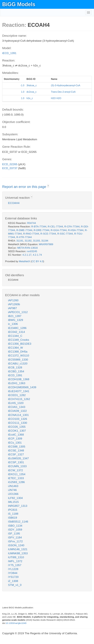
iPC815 (13, 510)
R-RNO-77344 (31, 234)
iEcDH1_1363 (17, 383)
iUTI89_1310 (16, 557)
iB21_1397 (15, 316)
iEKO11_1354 (17, 474)
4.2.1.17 (27, 255)
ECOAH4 (14, 203)
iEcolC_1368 (16, 435)
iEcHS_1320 (16, 403)
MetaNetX (25, 261)
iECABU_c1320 (18, 364)
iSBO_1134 (15, 526)
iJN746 (12, 490)
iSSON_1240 (16, 545)
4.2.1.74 (37, 255)
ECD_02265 (10, 164)
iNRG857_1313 (18, 506)
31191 (20, 241)
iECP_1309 (15, 439)
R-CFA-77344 (72, 227)
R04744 (31, 223)
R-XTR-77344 (24, 237)
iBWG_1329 (16, 320)
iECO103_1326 (18, 419)
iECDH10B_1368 (19, 379)
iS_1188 (13, 514)
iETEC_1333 (16, 478)
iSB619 (13, 518)
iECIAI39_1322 (17, 411)
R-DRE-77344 (42, 230)
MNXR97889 (46, 244)
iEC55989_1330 (18, 360)
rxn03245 (32, 251)
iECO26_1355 (17, 427)
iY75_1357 (15, 565)
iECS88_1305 (17, 447)
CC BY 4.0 (37, 261)
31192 (28, 241)
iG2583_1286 (16, 482)
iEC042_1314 (16, 332)
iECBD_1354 (16, 371)
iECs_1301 (15, 443)
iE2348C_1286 (17, 328)
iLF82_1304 (15, 498)
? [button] (48, 186)
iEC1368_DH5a (18, 352)
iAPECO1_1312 (18, 312)
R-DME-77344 (24, 230)
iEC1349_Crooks (19, 340)
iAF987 (12, 308)
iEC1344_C (15, 336)
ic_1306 (13, 324)
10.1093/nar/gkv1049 (16, 623)
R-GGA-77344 (59, 230)
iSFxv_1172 (15, 541)
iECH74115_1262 (19, 399)
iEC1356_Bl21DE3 (20, 344)
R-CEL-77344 (55, 227)
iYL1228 (13, 569)
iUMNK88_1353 (18, 553)
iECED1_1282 (17, 395)
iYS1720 (13, 577)
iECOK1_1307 (17, 431)
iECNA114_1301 (18, 415)
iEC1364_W (15, 348)
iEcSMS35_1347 (18, 458)
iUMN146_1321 (18, 549)
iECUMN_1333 (17, 466)
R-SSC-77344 (65, 234)
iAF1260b (14, 304)
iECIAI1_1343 (17, 407)
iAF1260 (13, 300)
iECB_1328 (15, 367)
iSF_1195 (14, 534)
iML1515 (13, 502)
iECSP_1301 (16, 462)
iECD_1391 (9, 53)
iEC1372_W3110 (19, 356)
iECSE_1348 (16, 450)
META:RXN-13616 (28, 248)
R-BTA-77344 (39, 227)
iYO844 (13, 573)
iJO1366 (13, 494)
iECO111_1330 (18, 423)
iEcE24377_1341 (19, 391)
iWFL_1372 (15, 561)
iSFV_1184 (15, 537)
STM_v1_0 (15, 585)
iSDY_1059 (15, 530)
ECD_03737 (10, 168)
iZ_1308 (13, 581)
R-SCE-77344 (48, 234)
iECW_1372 (15, 470)
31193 (36, 241)
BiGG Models (19, 4)
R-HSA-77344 (76, 230)
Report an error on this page (25, 187)
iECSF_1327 (16, 454)
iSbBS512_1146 (18, 522)
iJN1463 (13, 486)
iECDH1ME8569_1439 (22, 387)
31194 (45, 241)
